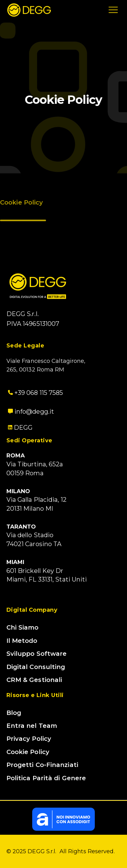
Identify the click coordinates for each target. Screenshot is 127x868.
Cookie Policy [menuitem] (28, 752)
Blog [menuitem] (14, 713)
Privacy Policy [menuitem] (29, 739)
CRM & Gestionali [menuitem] (34, 680)
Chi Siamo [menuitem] (23, 627)
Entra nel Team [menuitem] (32, 726)
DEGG (23, 428)
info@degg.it (30, 412)
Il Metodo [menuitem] (22, 641)
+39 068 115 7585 (35, 393)
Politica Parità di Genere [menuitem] (46, 778)
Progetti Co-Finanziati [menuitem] (42, 765)
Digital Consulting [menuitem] (36, 667)
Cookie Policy (21, 204)
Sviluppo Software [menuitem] (37, 654)
